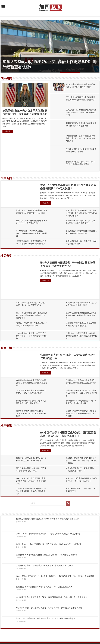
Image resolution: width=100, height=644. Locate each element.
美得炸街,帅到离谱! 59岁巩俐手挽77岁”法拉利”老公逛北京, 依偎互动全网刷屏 (31, 413)
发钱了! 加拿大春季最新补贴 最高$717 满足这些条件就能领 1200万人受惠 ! (49, 534)
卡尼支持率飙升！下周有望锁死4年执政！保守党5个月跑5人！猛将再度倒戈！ (31, 244)
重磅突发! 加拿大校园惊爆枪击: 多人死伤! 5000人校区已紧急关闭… (45, 587)
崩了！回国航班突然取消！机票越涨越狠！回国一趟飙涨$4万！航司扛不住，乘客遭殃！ (32, 315)
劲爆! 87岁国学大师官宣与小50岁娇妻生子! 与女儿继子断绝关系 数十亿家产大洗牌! (81, 413)
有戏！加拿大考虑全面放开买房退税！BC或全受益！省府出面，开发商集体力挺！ (32, 481)
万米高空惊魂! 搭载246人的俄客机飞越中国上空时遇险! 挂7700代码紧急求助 (81, 383)
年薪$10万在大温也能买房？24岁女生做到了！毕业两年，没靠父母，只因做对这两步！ (81, 461)
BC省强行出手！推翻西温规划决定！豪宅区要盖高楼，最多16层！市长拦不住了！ (52, 597)
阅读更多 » (8, 131)
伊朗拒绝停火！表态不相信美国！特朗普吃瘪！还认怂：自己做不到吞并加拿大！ (81, 138)
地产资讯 (6, 426)
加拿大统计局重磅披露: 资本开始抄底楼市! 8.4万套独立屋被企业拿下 (46, 618)
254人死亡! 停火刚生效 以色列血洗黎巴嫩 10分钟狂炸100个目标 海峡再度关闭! (81, 112)
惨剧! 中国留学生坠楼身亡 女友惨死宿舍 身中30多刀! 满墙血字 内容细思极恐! (81, 315)
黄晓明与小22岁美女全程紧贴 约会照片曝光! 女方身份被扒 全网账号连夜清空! (32, 383)
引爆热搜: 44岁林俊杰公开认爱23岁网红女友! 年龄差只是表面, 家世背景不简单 (81, 393)
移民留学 (6, 256)
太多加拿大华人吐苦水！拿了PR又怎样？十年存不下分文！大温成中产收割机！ (32, 336)
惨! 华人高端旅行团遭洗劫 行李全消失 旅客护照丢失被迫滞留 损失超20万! (48, 519)
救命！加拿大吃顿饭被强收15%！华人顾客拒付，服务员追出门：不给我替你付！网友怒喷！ (81, 213)
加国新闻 (6, 178)
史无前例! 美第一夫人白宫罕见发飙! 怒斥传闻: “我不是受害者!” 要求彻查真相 (49, 608)
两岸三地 (6, 348)
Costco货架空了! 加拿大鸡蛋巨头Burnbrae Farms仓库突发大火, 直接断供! (31, 233)
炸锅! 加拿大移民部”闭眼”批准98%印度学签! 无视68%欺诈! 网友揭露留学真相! (81, 336)
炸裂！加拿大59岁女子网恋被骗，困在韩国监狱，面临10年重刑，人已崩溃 (49, 544)
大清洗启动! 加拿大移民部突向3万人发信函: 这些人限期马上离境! (44, 565)
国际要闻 (6, 78)
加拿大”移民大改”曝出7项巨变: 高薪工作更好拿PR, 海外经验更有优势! (46, 555)
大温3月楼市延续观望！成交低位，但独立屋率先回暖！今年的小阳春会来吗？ (31, 491)
